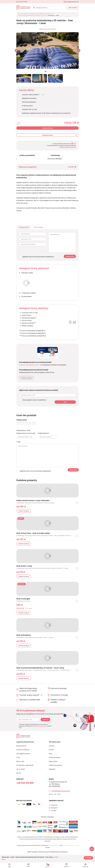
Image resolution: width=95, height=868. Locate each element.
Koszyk (47, 865)
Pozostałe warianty (48, 136)
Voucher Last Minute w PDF (29, 367)
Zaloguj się (63, 148)
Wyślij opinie (73, 472)
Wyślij (65, 404)
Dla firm (19, 776)
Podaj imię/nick (43, 435)
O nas (18, 761)
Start (10, 866)
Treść (18, 444)
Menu (29, 866)
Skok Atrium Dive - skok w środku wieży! (33, 535)
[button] (79, 52)
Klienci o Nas (21, 764)
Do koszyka (88, 858)
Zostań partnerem (56, 761)
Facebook (55, 808)
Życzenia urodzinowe (24, 753)
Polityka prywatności (56, 768)
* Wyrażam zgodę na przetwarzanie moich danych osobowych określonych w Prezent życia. (35, 728)
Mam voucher (73, 8)
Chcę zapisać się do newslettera (34, 402)
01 (45, 73)
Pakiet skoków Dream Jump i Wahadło (33, 503)
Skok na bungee (23, 601)
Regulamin (53, 772)
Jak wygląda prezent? (24, 757)
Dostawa (52, 749)
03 (50, 73)
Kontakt (52, 753)
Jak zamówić (42, 229)
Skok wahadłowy (24, 637)
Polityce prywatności (41, 728)
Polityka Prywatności (54, 850)
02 (48, 73)
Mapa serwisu (54, 764)
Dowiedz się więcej (26, 380)
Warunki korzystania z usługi (71, 850)
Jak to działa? (21, 772)
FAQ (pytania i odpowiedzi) (26, 768)
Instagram (55, 811)
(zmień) (55, 857)
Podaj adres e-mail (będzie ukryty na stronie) (26, 434)
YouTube (54, 815)
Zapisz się (45, 722)
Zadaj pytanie (25, 229)
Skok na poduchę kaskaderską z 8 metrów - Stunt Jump (40, 670)
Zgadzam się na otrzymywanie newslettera (38, 259)
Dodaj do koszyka (48, 129)
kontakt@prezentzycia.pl (71, 2)
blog (51, 757)
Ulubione (66, 866)
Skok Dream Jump (24, 568)
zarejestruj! (72, 148)
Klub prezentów (22, 749)
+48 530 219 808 (24, 2)
